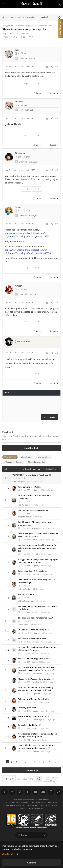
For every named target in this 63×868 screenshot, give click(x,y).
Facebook (28, 792)
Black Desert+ (51, 792)
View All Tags (10, 457)
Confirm (32, 863)
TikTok (58, 792)
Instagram (12, 792)
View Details (8, 854)
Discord (43, 792)
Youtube (35, 792)
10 (50, 762)
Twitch (20, 792)
